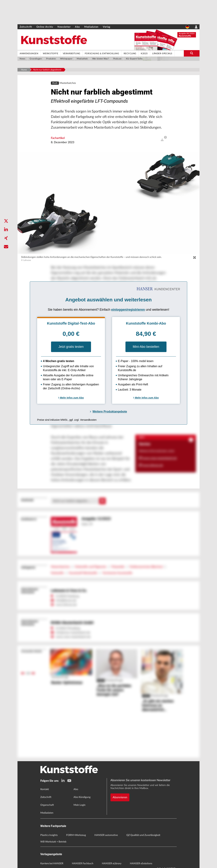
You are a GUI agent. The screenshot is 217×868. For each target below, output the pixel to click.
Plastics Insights (49, 835)
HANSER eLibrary (112, 864)
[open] (162, 140)
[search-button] (192, 53)
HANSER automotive (106, 835)
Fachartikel (58, 138)
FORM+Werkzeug (76, 835)
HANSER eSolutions (141, 864)
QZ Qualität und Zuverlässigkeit (143, 835)
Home (24, 70)
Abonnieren (120, 797)
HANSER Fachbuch (83, 864)
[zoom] (195, 258)
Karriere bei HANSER (52, 864)
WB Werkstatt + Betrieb (53, 842)
